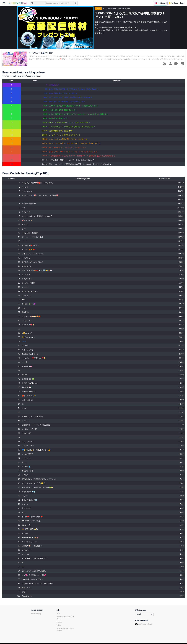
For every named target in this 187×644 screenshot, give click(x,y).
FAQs (58, 614)
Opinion (59, 625)
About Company (36, 614)
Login (182, 3)
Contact (59, 622)
